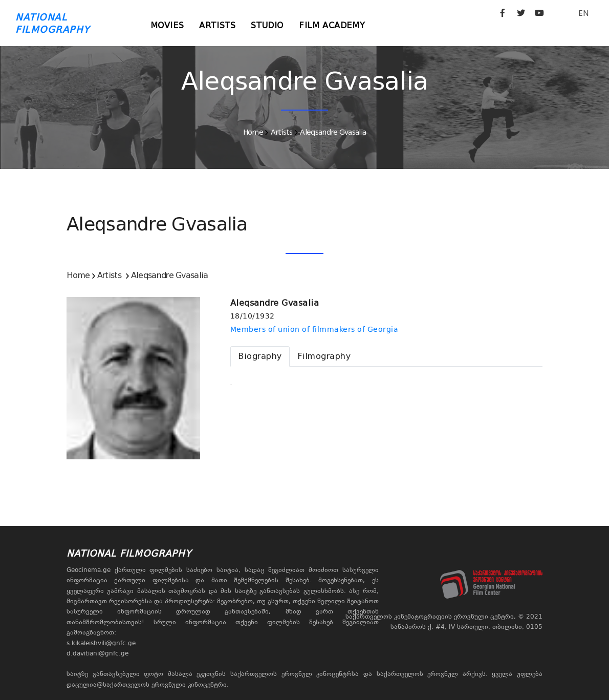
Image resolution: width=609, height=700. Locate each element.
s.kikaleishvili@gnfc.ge (101, 643)
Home (253, 132)
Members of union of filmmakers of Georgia (314, 329)
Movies (167, 25)
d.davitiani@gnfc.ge (97, 653)
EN (583, 13)
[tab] (260, 356)
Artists (217, 25)
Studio (267, 25)
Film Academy (332, 25)
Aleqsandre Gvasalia (333, 132)
